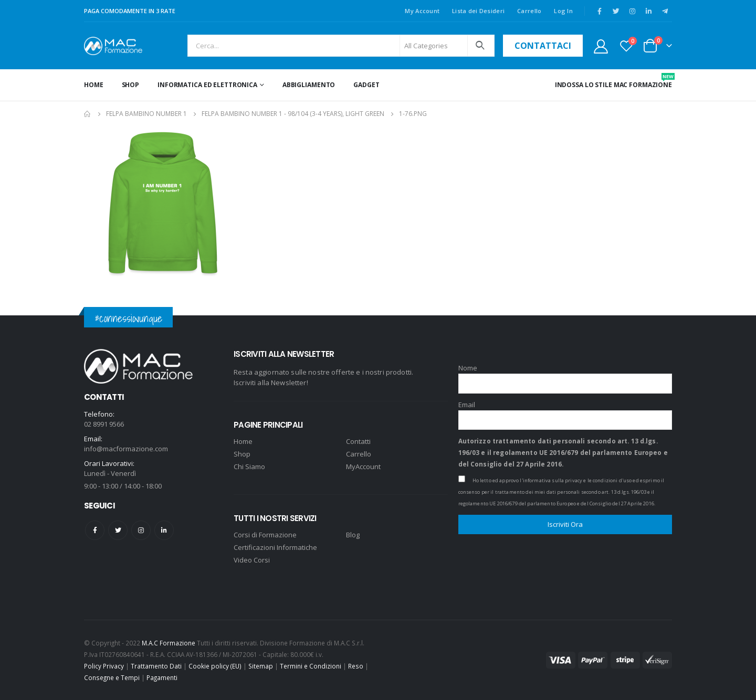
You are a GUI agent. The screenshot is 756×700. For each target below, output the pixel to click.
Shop (131, 85)
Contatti (358, 441)
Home (94, 85)
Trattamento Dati (156, 666)
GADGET (366, 85)
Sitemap (261, 666)
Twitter (118, 530)
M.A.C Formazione (169, 643)
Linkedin (164, 530)
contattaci (543, 46)
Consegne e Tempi (112, 677)
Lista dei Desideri (478, 11)
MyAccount (363, 466)
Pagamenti (162, 677)
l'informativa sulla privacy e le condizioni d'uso (576, 480)
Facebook (95, 530)
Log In (563, 11)
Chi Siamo (249, 466)
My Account (422, 11)
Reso (356, 666)
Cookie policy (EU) (215, 666)
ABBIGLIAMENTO (309, 85)
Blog (353, 535)
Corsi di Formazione (265, 535)
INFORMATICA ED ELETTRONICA (207, 85)
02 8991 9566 (104, 424)
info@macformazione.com (126, 449)
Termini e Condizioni (311, 666)
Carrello (529, 11)
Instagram (141, 530)
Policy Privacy (104, 666)
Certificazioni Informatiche (275, 547)
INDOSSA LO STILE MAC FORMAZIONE (613, 81)
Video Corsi (252, 560)
